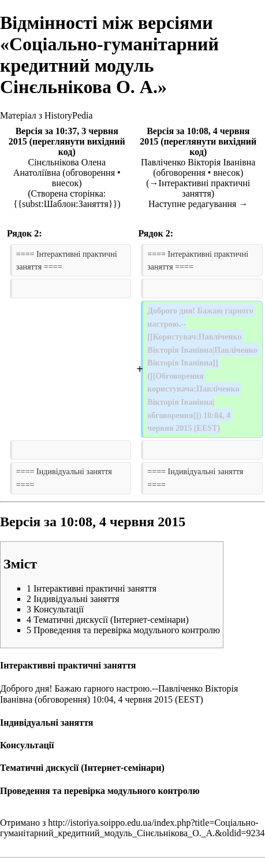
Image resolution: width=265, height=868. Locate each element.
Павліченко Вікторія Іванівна (198, 162)
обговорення (90, 173)
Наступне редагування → (198, 204)
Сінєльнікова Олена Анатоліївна (59, 167)
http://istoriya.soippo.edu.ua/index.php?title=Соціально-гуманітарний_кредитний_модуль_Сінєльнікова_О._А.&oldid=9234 (132, 828)
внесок (66, 183)
